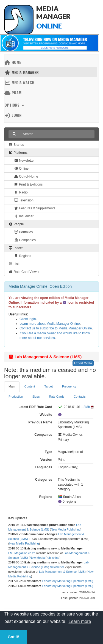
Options (15, 105)
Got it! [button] (13, 637)
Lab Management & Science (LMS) (62, 572)
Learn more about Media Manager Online (50, 324)
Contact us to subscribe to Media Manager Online (56, 328)
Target (48, 386)
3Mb (87, 407)
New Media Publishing (66, 529)
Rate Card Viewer (24, 272)
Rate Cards (57, 397)
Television (24, 200)
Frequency (69, 386)
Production (16, 397)
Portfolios (23, 232)
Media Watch (19, 82)
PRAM (13, 92)
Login (13, 115)
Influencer (24, 216)
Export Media (83, 363)
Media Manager (22, 72)
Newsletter (24, 161)
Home (13, 62)
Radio (21, 192)
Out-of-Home (26, 176)
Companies (25, 240)
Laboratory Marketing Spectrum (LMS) (68, 581)
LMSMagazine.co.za (22, 553)
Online (21, 169)
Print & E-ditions (28, 184)
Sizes (36, 397)
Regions (23, 256)
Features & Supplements (35, 208)
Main (12, 386)
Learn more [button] (80, 621)
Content (30, 386)
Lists (14, 264)
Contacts (80, 397)
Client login (28, 319)
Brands (16, 145)
